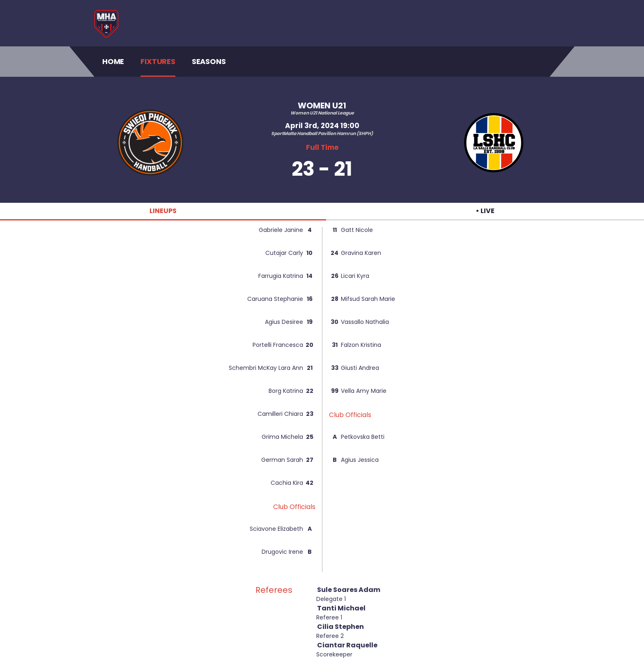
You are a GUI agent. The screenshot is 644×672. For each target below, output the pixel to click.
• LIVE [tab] (485, 211)
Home (113, 61)
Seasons (209, 61)
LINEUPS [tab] (163, 211)
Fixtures (158, 61)
